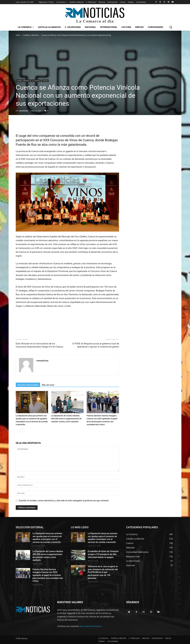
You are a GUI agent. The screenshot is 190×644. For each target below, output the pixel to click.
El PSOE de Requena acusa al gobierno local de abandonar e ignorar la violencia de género (96, 345)
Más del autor (48, 385)
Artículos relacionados (28, 385)
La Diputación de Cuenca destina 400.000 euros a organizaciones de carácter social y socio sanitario (66, 419)
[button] (171, 27)
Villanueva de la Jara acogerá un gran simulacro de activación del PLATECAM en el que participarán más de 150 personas (103, 572)
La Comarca (36, 81)
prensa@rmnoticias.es (91, 626)
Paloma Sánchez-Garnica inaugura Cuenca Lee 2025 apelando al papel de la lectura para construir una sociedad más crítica (48, 575)
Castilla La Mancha (31, 35)
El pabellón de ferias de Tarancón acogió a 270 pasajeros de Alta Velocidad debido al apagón (103, 554)
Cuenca (45, 81)
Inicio (18, 35)
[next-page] (22, 430)
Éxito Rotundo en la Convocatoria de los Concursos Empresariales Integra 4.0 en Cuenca (39, 345)
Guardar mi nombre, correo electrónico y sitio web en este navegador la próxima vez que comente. (64, 501)
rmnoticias (24, 111)
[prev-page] (18, 430)
